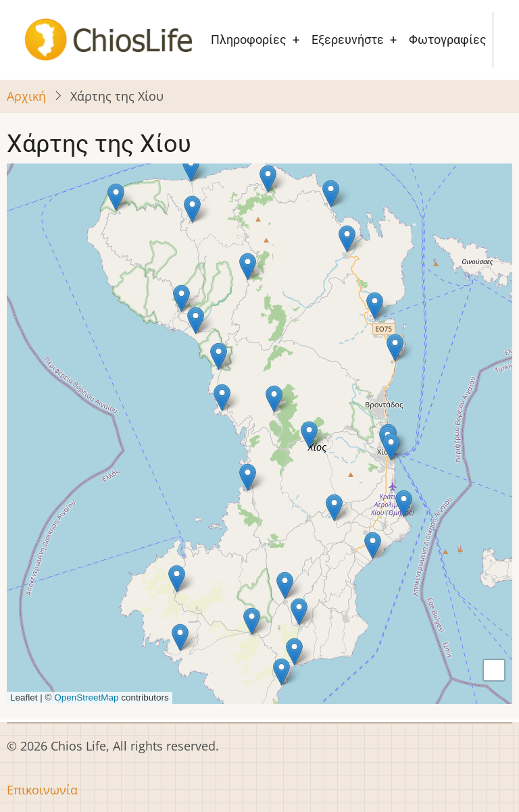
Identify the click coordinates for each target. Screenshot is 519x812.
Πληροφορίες (249, 40)
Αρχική (26, 96)
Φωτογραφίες (448, 40)
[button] (192, 209)
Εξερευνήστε (348, 40)
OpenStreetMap (86, 697)
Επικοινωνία (42, 790)
